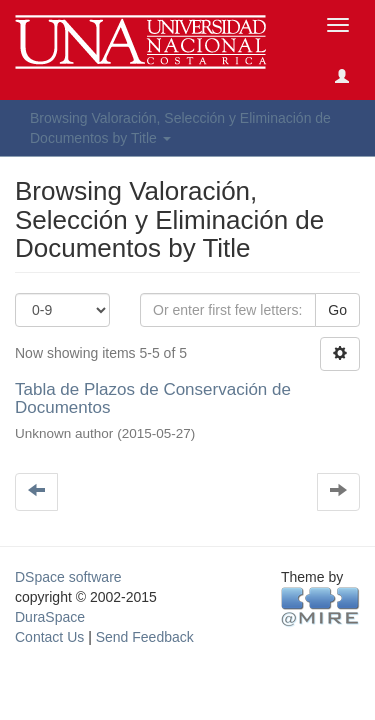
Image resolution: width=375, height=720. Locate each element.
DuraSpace (50, 617)
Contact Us (49, 637)
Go (337, 310)
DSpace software (68, 577)
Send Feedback (145, 637)
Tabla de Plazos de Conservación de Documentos (153, 399)
